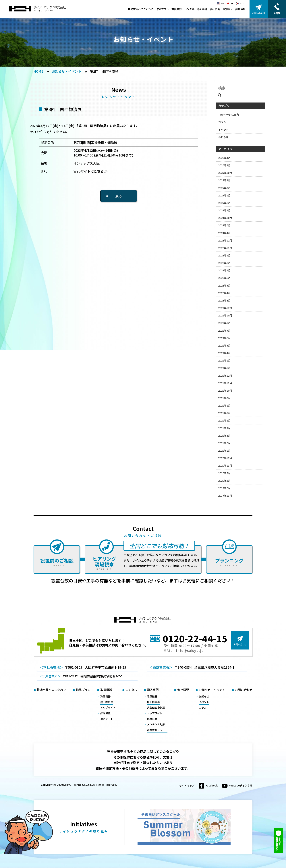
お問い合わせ (244, 690)
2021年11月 (225, 383)
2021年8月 (224, 405)
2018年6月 (224, 488)
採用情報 (240, 9)
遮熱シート (107, 719)
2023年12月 (225, 240)
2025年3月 (224, 203)
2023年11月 (225, 248)
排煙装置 (105, 713)
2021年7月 (224, 413)
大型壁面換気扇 (156, 707)
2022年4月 (224, 353)
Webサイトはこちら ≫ (91, 171)
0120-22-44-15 (195, 638)
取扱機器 (177, 9)
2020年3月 (224, 481)
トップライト (108, 707)
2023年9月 (224, 255)
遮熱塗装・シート (157, 730)
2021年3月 (224, 443)
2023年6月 (224, 278)
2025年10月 (225, 173)
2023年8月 (224, 263)
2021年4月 (224, 435)
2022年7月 (224, 330)
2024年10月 (225, 218)
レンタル (189, 9)
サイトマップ (187, 786)
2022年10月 (225, 315)
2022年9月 (224, 323)
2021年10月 (225, 390)
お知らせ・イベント (67, 71)
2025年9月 (224, 180)
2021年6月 (224, 420)
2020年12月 (225, 458)
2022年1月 (224, 368)
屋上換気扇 (107, 702)
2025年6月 (224, 195)
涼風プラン (163, 9)
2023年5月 (224, 285)
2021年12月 (225, 375)
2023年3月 (224, 300)
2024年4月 (224, 233)
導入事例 (202, 9)
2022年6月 (224, 338)
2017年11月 (225, 495)
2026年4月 (224, 158)
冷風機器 (105, 696)
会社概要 (215, 9)
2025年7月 (224, 188)
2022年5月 (224, 345)
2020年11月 (225, 465)
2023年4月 (224, 293)
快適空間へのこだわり (141, 9)
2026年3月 (224, 165)
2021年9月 (224, 398)
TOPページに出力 (229, 114)
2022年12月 (225, 308)
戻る (119, 196)
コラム (222, 122)
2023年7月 (224, 270)
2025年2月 (224, 210)
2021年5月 (224, 428)
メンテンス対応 (156, 724)
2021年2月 (224, 450)
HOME (38, 71)
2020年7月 (224, 473)
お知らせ (228, 9)
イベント (223, 130)
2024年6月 (224, 225)
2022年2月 (224, 360)
